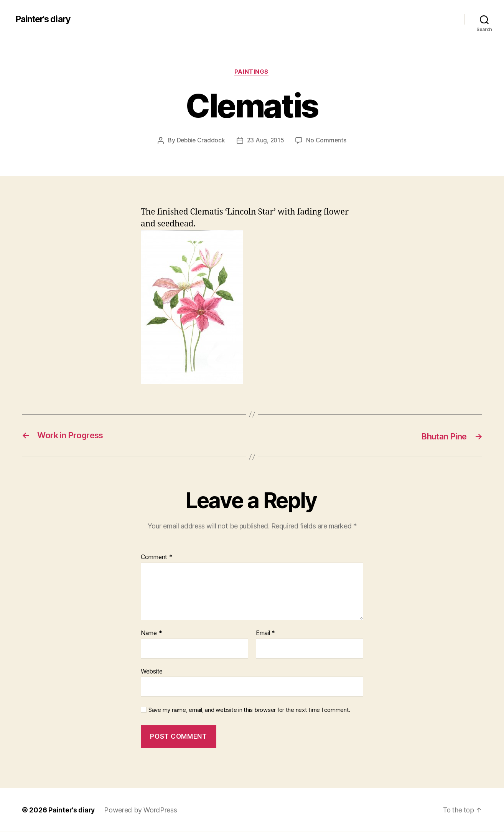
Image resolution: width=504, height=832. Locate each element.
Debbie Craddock (200, 141)
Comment (157, 558)
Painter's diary (45, 19)
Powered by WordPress (142, 810)
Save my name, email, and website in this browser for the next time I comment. (249, 711)
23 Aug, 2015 (266, 141)
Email (265, 634)
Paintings (252, 73)
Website (152, 672)
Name (151, 634)
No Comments (327, 141)
